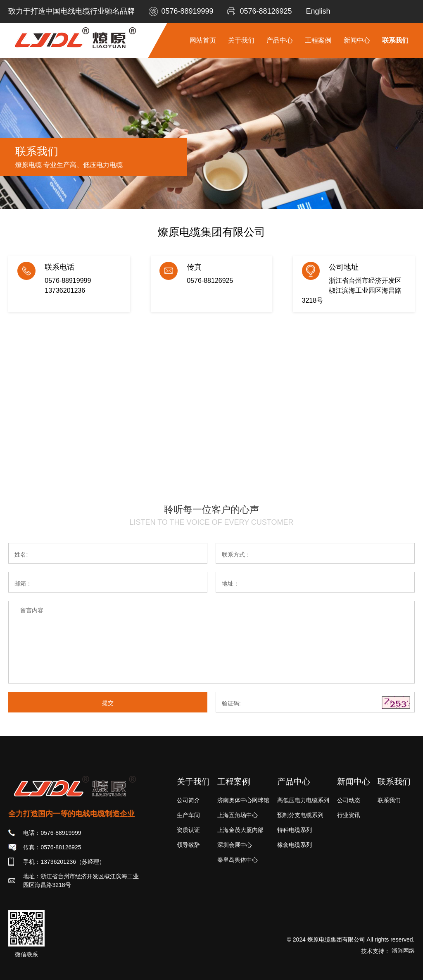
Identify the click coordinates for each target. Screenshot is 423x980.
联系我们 (395, 40)
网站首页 (203, 40)
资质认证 (188, 830)
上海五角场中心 (238, 815)
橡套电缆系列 (295, 845)
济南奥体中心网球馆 (243, 800)
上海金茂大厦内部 (240, 830)
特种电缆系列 (295, 830)
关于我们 (241, 40)
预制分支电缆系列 (300, 815)
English (318, 11)
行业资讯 (349, 815)
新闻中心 (357, 40)
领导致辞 (188, 845)
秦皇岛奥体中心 (238, 860)
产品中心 (280, 40)
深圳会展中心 (235, 845)
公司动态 (349, 800)
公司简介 (188, 800)
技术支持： (388, 951)
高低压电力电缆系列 (303, 800)
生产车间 (188, 815)
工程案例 (318, 40)
